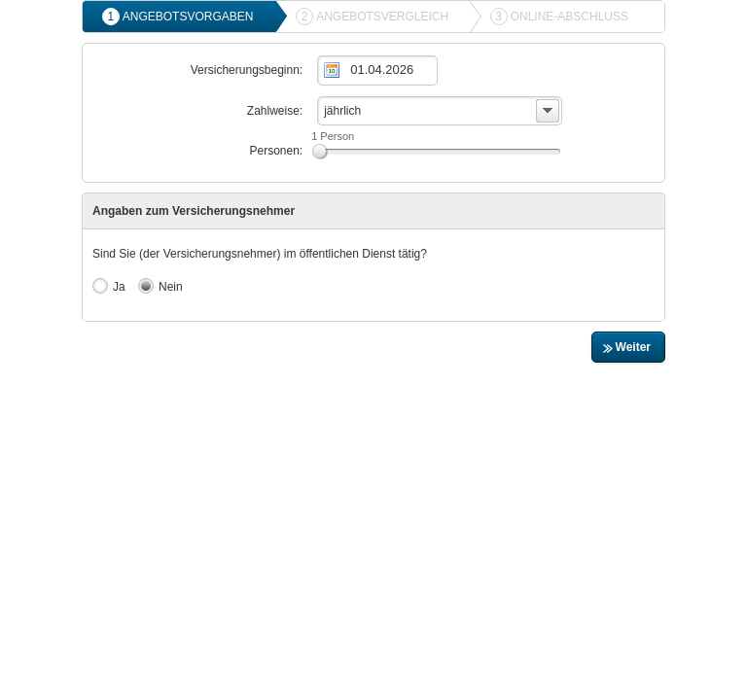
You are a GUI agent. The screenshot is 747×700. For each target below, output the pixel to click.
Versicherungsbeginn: (247, 70)
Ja (109, 286)
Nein (160, 286)
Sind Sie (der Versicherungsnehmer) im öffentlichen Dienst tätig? (260, 254)
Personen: (276, 151)
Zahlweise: (275, 111)
